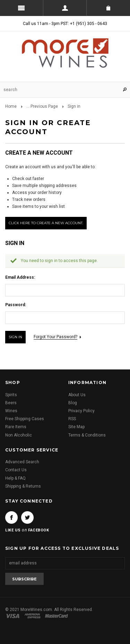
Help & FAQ (15, 478)
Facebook (11, 517)
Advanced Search (22, 462)
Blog (73, 403)
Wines (11, 411)
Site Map (76, 427)
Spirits (11, 395)
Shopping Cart (108, 8)
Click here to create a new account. (46, 223)
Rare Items (16, 427)
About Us (77, 395)
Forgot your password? (55, 337)
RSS (72, 419)
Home (11, 106)
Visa (14, 616)
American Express (33, 616)
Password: (16, 305)
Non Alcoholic (19, 435)
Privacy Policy (81, 411)
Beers (11, 403)
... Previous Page (42, 106)
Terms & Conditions (87, 435)
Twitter (27, 517)
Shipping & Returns (23, 486)
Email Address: (20, 277)
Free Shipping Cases (25, 419)
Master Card (57, 616)
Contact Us (16, 470)
